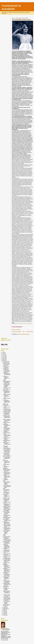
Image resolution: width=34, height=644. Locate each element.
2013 (3, 355)
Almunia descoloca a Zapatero (7, 441)
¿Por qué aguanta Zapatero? (6, 367)
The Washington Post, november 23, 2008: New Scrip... (7, 505)
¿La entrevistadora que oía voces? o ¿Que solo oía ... (7, 575)
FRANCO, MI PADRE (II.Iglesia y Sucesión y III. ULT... (7, 396)
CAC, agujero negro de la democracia (7, 558)
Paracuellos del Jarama (6, 606)
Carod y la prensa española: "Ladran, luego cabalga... (7, 473)
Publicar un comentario (16, 329)
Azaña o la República (7, 456)
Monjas (4, 380)
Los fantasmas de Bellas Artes (6, 538)
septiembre (5, 609)
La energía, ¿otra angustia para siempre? (6, 500)
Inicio (24, 331)
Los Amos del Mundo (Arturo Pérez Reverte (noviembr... (7, 483)
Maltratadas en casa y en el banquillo (7, 518)
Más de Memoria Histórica (6, 587)
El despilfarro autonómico (6, 479)
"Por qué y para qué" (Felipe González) (7, 598)
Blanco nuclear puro (6, 390)
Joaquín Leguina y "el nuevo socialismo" (7, 448)
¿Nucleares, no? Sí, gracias (6, 563)
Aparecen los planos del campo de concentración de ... (7, 592)
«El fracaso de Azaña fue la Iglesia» (7, 510)
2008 (3, 360)
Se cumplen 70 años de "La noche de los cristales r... (7, 596)
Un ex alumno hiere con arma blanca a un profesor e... (7, 458)
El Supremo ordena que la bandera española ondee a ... (7, 417)
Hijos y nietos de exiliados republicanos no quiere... (6, 496)
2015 (3, 352)
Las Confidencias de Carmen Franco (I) (7, 409)
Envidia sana (5, 366)
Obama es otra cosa (7, 604)
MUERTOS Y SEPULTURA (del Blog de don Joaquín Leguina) (7, 570)
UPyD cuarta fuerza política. (6, 423)
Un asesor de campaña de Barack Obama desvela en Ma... (6, 546)
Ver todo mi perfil (4, 640)
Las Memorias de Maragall (6, 431)
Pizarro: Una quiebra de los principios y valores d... (7, 420)
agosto (5, 610)
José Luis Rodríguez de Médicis (7, 516)
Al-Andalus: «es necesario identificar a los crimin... (6, 378)
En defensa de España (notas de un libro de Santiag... (7, 426)
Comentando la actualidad (11, 7)
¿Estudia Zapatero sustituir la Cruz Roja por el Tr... (6, 414)
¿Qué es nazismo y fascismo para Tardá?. (6, 490)
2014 (3, 353)
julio (4, 611)
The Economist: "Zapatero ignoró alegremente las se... (6, 402)
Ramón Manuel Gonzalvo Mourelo (6, 629)
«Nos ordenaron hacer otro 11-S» (7, 388)
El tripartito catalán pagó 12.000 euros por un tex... (7, 584)
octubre (5, 608)
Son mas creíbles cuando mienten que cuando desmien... (6, 513)
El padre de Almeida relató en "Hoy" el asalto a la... (7, 561)
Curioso (4, 535)
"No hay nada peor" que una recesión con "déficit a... (7, 429)
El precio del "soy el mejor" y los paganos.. (6, 438)
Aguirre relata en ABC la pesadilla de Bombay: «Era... (7, 382)
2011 (3, 357)
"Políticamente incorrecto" (6, 447)
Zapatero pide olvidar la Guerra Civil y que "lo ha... (7, 470)
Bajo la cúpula (5, 404)
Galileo (4, 488)
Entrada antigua (30, 331)
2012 (3, 356)
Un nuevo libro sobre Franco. (7, 407)
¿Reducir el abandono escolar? (7, 556)
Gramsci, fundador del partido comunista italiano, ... (7, 487)
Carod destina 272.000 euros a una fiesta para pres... (6, 462)
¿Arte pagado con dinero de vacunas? (6, 589)
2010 (3, 358)
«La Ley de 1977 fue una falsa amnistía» (7, 602)
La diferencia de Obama (6, 467)
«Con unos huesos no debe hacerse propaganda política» (7, 385)
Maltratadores (5, 468)
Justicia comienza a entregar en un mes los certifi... (6, 454)
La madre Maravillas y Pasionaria (7, 554)
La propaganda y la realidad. (6, 548)
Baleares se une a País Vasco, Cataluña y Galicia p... (7, 444)
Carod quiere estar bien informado (6, 550)
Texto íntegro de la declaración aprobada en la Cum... (6, 578)
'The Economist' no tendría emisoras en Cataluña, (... (6, 582)
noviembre (5, 363)
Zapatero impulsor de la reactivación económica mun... (7, 542)
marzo (5, 615)
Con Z (4, 460)
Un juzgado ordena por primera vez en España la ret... (7, 529)
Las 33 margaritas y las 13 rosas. (6, 493)
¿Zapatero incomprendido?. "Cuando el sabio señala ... (7, 476)
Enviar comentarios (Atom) (24, 334)
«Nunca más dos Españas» (6, 573)
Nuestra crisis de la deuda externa (6, 364)
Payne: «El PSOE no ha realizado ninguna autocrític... (7, 532)
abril (4, 614)
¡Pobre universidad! (6, 498)
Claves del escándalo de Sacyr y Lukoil (7, 411)
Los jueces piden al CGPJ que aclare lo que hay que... (7, 451)
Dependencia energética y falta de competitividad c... (7, 374)
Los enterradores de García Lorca (7, 600)
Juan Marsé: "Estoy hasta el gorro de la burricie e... (7, 436)
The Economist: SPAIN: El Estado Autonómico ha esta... (7, 392)
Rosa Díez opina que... (6, 552)
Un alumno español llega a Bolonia (6, 371)
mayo (4, 613)
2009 (3, 359)
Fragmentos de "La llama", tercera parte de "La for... (7, 523)
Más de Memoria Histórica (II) (6, 369)
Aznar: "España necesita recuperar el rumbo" (7, 520)
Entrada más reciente (17, 331)
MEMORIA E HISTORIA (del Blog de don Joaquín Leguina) (7, 566)
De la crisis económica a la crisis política (7, 540)
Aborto (4, 481)
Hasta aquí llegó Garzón (6, 405)
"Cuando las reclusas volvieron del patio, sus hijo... (7, 526)
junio (4, 612)
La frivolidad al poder (7, 536)
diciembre (5, 362)
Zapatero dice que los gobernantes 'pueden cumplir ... (7, 508)
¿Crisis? (4, 534)
